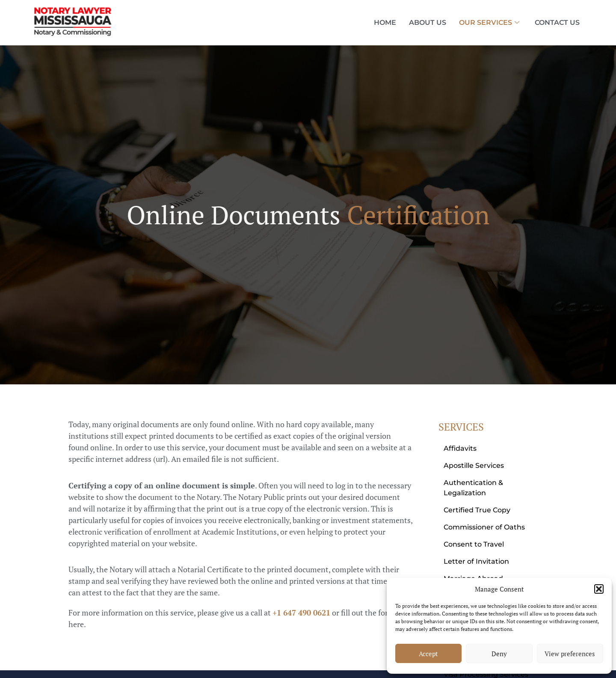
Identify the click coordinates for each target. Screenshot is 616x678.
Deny (499, 654)
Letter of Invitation (476, 561)
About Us (428, 22)
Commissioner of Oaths (484, 527)
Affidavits (460, 448)
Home (385, 22)
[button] (599, 589)
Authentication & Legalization (473, 488)
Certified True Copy (477, 510)
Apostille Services (474, 465)
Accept (428, 654)
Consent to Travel (474, 544)
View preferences (570, 654)
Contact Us (557, 22)
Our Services (489, 22)
